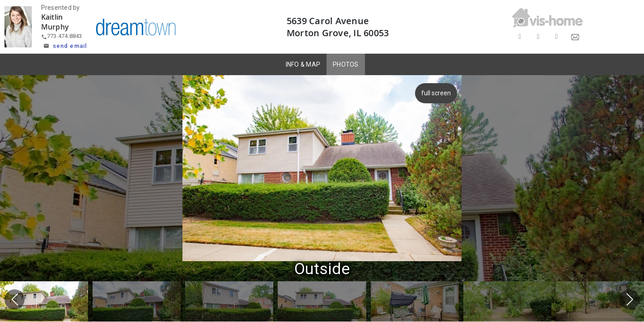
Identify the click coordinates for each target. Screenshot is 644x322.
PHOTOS (346, 64)
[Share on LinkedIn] (557, 37)
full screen (435, 93)
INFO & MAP (303, 64)
